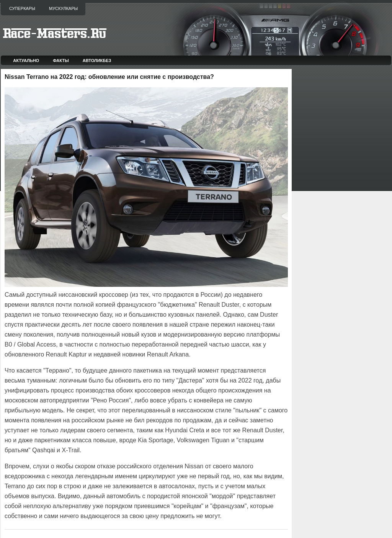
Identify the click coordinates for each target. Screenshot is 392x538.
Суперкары (22, 8)
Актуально (26, 61)
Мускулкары (63, 8)
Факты (61, 61)
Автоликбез (97, 61)
